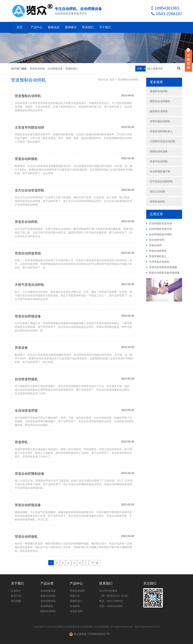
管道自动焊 (155, 245)
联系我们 (88, 27)
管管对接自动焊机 (160, 121)
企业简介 (16, 591)
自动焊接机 (47, 606)
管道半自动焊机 (159, 161)
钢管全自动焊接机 (160, 101)
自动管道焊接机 (26, 379)
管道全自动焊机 (26, 222)
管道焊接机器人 (158, 256)
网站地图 (16, 601)
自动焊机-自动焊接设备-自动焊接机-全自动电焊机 (81, 627)
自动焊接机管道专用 (160, 223)
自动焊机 (75, 606)
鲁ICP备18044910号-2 (147, 627)
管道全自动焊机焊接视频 (163, 267)
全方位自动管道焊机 (29, 190)
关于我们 (105, 27)
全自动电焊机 (48, 601)
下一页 (95, 563)
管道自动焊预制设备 (29, 474)
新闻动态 (54, 27)
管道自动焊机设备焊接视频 (164, 273)
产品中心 (37, 27)
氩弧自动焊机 (48, 596)
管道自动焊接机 (26, 159)
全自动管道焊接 (26, 411)
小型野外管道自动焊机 (163, 141)
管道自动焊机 (37, 69)
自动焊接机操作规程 (160, 234)
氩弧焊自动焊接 (159, 111)
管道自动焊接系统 (28, 253)
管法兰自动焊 (157, 192)
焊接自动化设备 (159, 151)
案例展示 (71, 27)
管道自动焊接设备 (28, 316)
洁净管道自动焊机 (159, 262)
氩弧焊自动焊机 (159, 91)
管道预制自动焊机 (128, 80)
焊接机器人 (72, 69)
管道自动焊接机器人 (161, 131)
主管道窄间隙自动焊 (29, 127)
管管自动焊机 (157, 202)
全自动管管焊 (157, 240)
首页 (19, 27)
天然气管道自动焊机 (29, 285)
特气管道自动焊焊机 (161, 181)
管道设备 (21, 348)
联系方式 (16, 596)
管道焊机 (21, 442)
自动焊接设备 (55, 69)
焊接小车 (75, 596)
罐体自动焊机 (48, 611)
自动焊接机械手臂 (160, 171)
